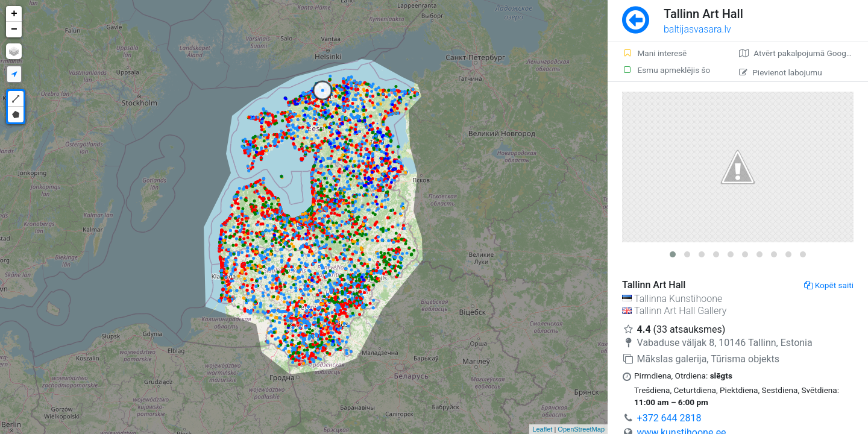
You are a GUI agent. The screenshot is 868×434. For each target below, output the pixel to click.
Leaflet (542, 429)
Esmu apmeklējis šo (666, 70)
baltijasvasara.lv (697, 29)
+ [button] (14, 14)
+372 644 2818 (669, 418)
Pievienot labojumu (780, 72)
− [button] (14, 30)
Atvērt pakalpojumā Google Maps (804, 53)
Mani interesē (654, 53)
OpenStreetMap (581, 429)
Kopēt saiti (829, 285)
